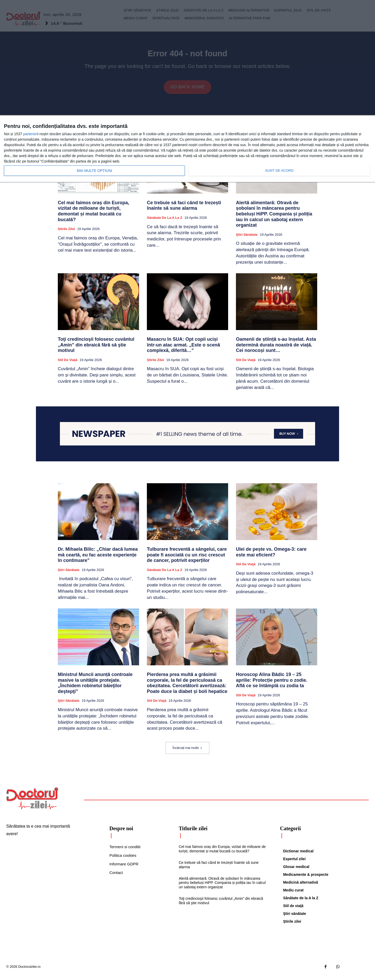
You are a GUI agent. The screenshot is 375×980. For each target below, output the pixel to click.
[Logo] (32, 802)
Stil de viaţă (68, 364)
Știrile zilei (66, 233)
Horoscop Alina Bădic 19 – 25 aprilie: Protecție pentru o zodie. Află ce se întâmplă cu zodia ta (272, 684)
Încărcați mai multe (188, 752)
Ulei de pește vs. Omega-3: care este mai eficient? (271, 556)
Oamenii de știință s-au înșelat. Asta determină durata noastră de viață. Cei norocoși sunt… (276, 349)
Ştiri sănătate (247, 238)
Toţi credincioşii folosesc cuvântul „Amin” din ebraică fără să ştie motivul (96, 349)
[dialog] (187, 149)
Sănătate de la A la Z (165, 222)
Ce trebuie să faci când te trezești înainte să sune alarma (184, 209)
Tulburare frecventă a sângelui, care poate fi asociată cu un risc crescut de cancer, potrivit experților (187, 559)
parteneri (30, 134)
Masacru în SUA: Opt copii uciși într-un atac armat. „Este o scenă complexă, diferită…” (183, 349)
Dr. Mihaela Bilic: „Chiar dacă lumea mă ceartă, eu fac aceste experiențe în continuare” (98, 559)
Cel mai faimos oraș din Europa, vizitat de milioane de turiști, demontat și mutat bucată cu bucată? (93, 215)
